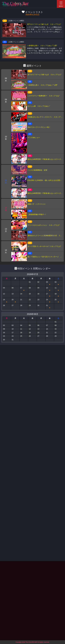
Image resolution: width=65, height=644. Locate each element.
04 (58, 283)
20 (15, 301)
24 (50, 301)
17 (50, 295)
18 (58, 295)
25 (58, 301)
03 (50, 283)
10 (50, 289)
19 (7, 301)
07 (24, 289)
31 (50, 307)
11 (58, 289)
